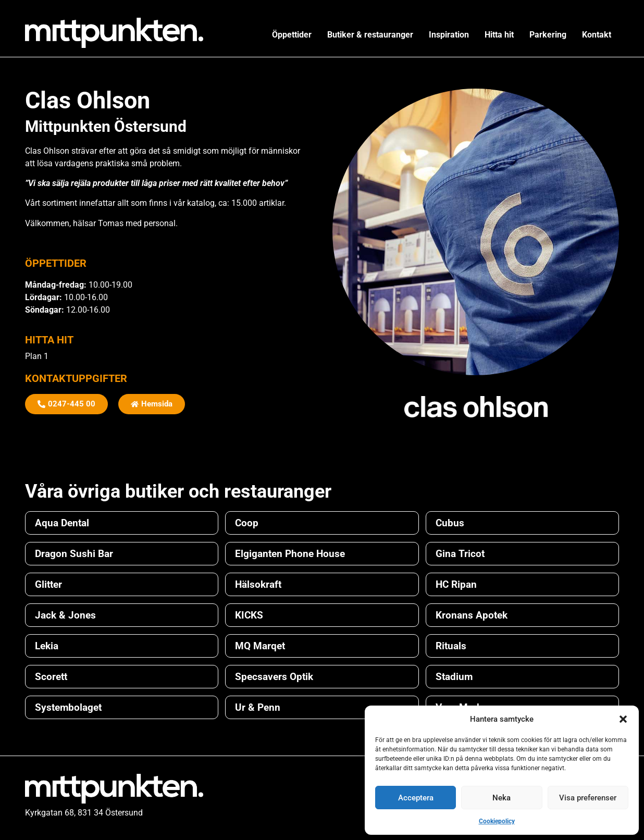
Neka (501, 798)
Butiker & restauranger (370, 35)
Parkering (548, 35)
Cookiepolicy (497, 821)
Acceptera (416, 798)
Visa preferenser (588, 798)
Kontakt (597, 35)
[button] (623, 719)
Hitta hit (499, 35)
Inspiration (449, 35)
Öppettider (292, 35)
